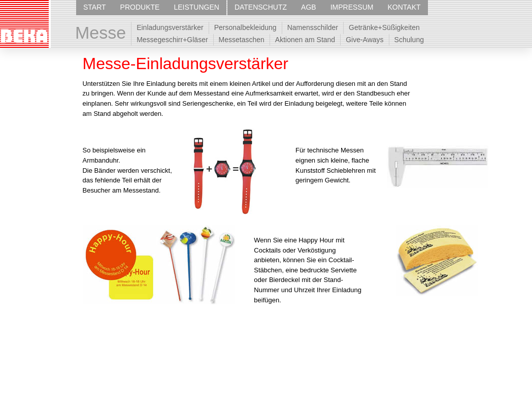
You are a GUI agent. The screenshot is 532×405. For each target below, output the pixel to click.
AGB (309, 7)
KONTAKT (404, 7)
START (95, 7)
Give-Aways (364, 40)
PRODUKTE (140, 7)
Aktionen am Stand (305, 40)
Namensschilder (313, 27)
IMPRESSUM (352, 7)
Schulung (409, 40)
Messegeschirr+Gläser (172, 40)
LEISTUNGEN (196, 7)
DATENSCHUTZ (261, 7)
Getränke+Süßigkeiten (384, 27)
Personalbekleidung (245, 27)
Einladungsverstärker (170, 27)
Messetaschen (242, 40)
